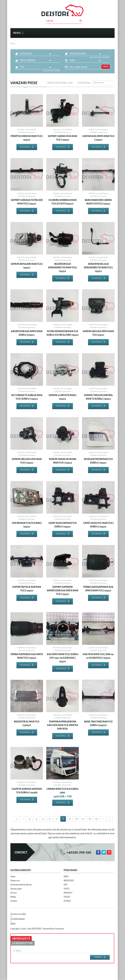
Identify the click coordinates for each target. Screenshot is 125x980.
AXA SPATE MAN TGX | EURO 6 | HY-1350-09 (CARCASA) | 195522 (63, 658)
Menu (18, 33)
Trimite (98, 957)
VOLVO (67, 897)
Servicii (14, 893)
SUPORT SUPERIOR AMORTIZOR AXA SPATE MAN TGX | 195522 (62, 591)
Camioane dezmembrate (21, 885)
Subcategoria (78, 54)
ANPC (13, 924)
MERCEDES (69, 881)
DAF (66, 885)
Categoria (26, 54)
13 (96, 819)
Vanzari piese (16, 889)
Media (13, 897)
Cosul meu (110, 33)
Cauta (106, 67)
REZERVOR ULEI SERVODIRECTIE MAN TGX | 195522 (62, 268)
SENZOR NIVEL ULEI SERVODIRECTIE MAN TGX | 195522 (98, 268)
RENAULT (68, 893)
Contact (14, 901)
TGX (22, 67)
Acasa (13, 877)
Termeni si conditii (18, 914)
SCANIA (67, 901)
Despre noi (15, 881)
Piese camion (28, 60)
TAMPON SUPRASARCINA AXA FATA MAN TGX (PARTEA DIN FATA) (63, 725)
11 (83, 819)
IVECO (66, 889)
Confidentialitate (18, 919)
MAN (72, 60)
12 (90, 819)
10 (76, 819)
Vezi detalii (25, 147)
